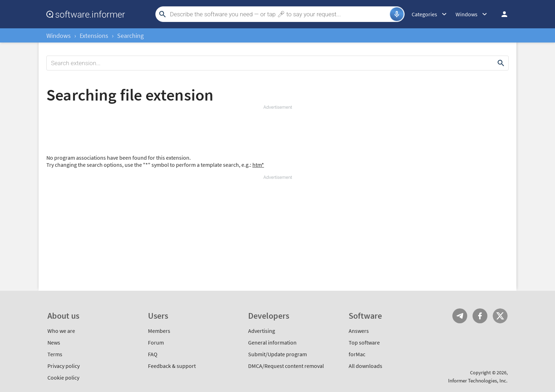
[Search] (279, 14)
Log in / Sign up (501, 14)
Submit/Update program (277, 354)
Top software (364, 342)
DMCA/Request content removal (286, 366)
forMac (357, 354)
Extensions (94, 36)
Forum (156, 342)
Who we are (61, 331)
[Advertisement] (277, 132)
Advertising (262, 331)
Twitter (500, 316)
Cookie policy (63, 377)
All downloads (365, 366)
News (54, 342)
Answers (359, 331)
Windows (59, 36)
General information (272, 342)
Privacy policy (64, 366)
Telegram (460, 316)
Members (159, 331)
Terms (55, 354)
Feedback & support (172, 366)
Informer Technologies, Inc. (478, 380)
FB (480, 316)
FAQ (153, 354)
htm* (258, 165)
